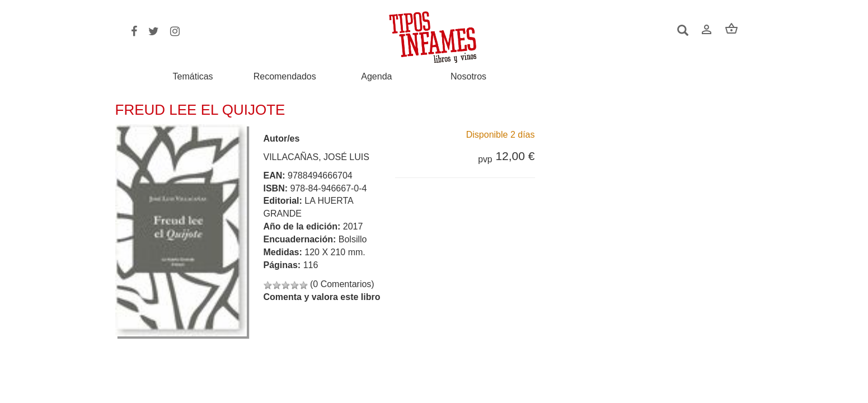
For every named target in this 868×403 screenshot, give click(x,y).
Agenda (376, 77)
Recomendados (285, 77)
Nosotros (468, 77)
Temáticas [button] (193, 76)
